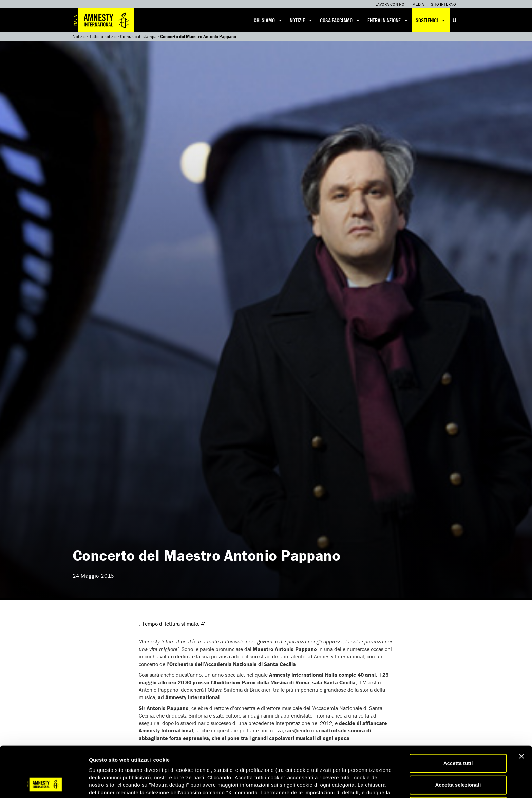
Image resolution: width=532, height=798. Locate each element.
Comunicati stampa (138, 37)
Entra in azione (388, 20)
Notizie (301, 20)
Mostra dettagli (357, 785)
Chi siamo (268, 20)
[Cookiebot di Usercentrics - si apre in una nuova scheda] (44, 785)
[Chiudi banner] (521, 712)
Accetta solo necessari (458, 762)
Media (418, 4)
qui (108, 763)
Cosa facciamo (340, 20)
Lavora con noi (390, 4)
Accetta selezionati (458, 740)
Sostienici (431, 20)
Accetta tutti (458, 719)
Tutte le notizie (103, 37)
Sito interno (443, 4)
